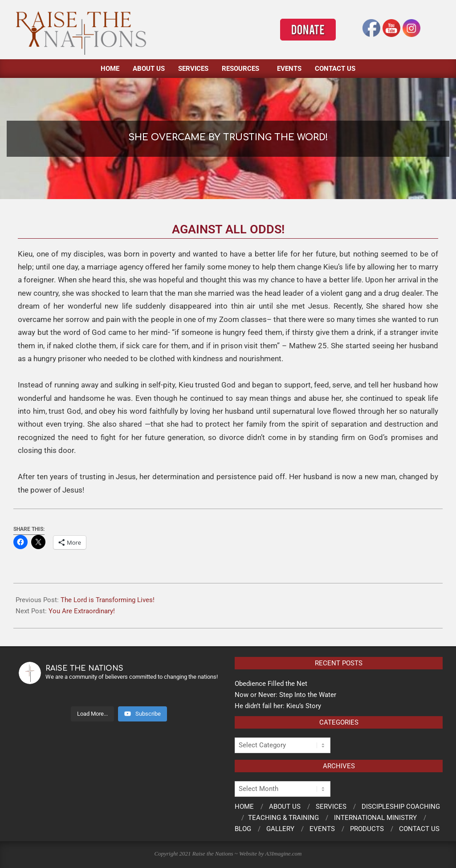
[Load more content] (92, 714)
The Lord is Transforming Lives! (108, 600)
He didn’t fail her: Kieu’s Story (278, 706)
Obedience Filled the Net (271, 684)
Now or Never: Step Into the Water (285, 695)
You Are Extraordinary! (82, 611)
